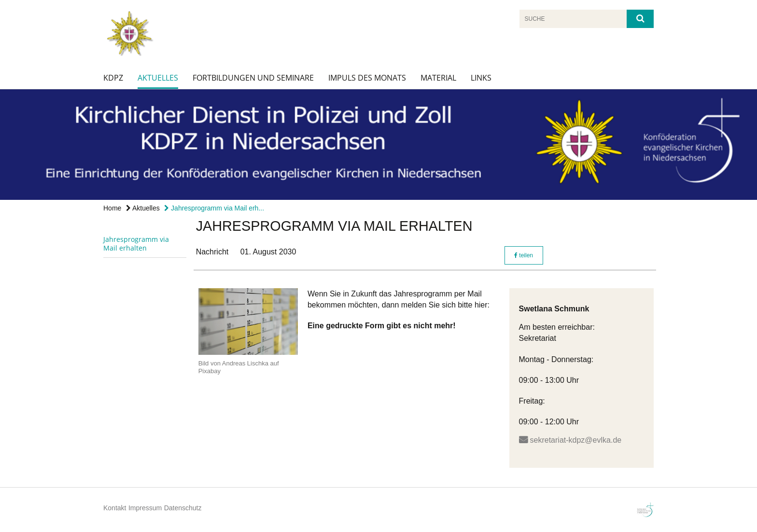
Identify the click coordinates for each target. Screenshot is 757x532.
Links (481, 78)
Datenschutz (183, 508)
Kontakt (115, 508)
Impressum (145, 508)
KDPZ (113, 78)
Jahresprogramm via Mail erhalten (136, 244)
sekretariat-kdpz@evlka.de (576, 440)
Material (438, 78)
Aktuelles (158, 78)
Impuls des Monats (367, 78)
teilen (524, 255)
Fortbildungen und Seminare (253, 78)
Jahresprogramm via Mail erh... (214, 208)
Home (112, 208)
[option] (378, 145)
